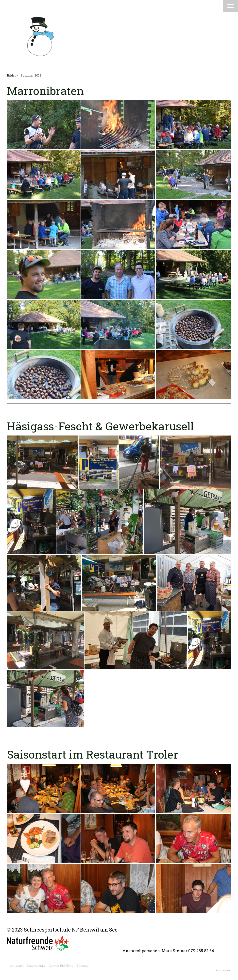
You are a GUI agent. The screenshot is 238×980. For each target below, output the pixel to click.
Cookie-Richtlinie (61, 965)
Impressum (15, 965)
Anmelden (223, 970)
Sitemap (83, 965)
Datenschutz (36, 965)
